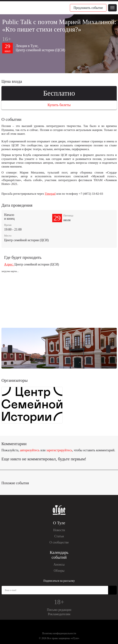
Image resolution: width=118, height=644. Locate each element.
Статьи (59, 536)
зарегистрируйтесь (59, 450)
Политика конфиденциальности (59, 633)
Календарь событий (59, 555)
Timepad (50, 194)
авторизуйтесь (30, 450)
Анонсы (59, 564)
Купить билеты (59, 105)
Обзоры (59, 571)
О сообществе (59, 542)
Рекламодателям (59, 614)
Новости (59, 530)
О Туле (59, 523)
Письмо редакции (59, 610)
